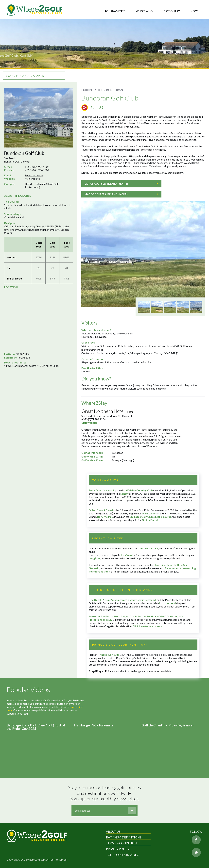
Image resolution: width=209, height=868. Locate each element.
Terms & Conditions (122, 843)
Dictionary (172, 11)
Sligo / (100, 90)
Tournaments (115, 11)
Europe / (88, 90)
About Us (113, 832)
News (194, 11)
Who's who (144, 11)
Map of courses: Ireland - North (121, 194)
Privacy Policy (118, 849)
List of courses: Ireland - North (121, 184)
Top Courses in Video (123, 855)
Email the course (34, 175)
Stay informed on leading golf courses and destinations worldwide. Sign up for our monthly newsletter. (105, 793)
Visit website (32, 179)
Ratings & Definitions (124, 837)
